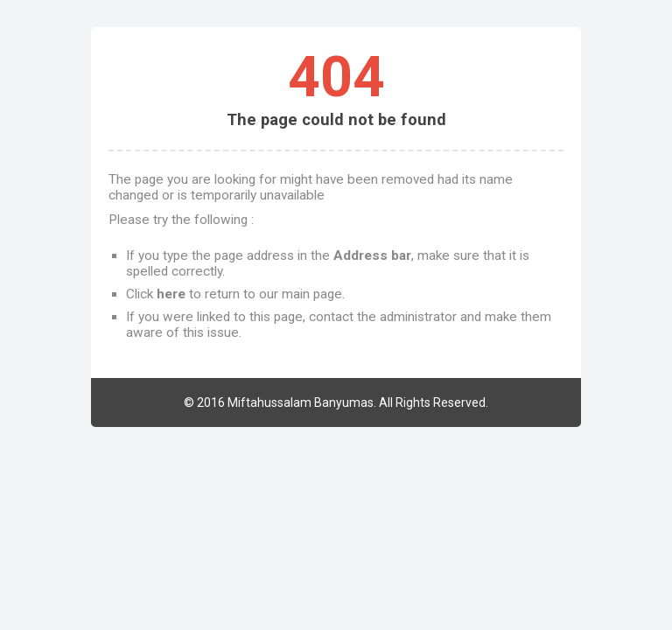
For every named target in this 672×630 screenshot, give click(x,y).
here (171, 294)
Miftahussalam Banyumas (301, 402)
